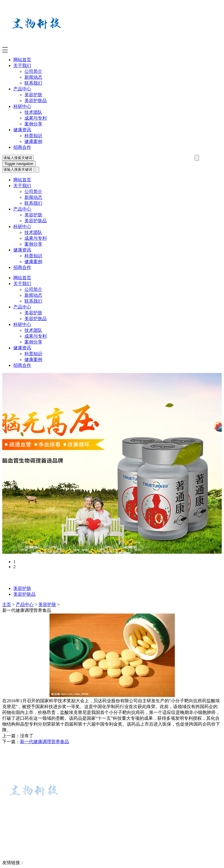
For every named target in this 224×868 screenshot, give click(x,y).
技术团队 (33, 112)
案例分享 (33, 124)
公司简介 (33, 71)
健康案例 (33, 141)
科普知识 (33, 136)
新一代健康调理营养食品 (44, 742)
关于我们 (22, 65)
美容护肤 (33, 95)
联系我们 (33, 83)
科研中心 (22, 106)
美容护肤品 (36, 101)
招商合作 (22, 147)
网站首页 (22, 60)
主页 (7, 604)
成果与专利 (36, 118)
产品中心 (22, 89)
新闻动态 (33, 77)
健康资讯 (22, 130)
